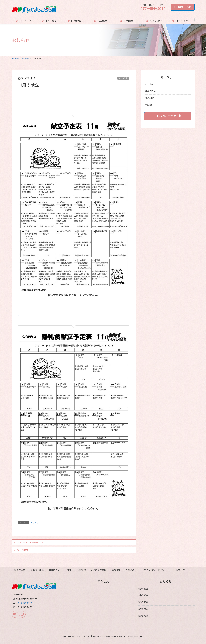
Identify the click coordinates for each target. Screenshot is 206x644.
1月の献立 (143, 616)
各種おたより (152, 91)
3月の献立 (143, 602)
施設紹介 (149, 98)
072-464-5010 (25, 603)
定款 (70, 570)
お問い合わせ (183, 7)
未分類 (148, 105)
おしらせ (123, 78)
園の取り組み (37, 570)
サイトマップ (178, 570)
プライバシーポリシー (155, 570)
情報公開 (116, 570)
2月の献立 (143, 609)
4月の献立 (143, 595)
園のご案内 (20, 570)
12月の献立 (23, 550)
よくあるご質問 (99, 570)
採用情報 (81, 570)
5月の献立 (143, 589)
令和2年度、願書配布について (32, 543)
